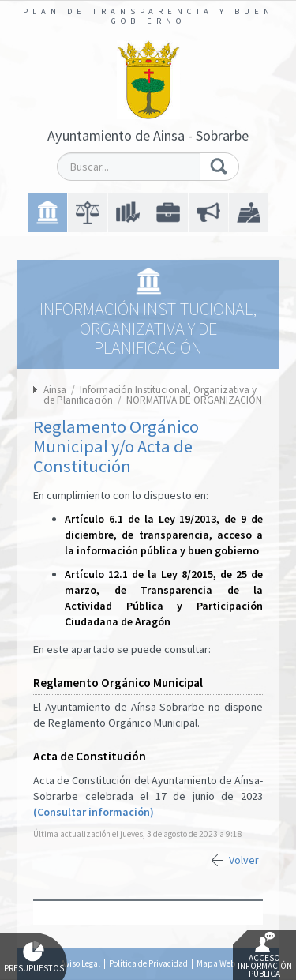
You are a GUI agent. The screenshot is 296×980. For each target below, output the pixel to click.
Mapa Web (216, 963)
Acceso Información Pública (265, 956)
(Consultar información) (94, 812)
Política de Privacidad (148, 963)
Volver (244, 860)
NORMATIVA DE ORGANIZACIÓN (194, 400)
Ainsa (55, 390)
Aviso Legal (81, 963)
